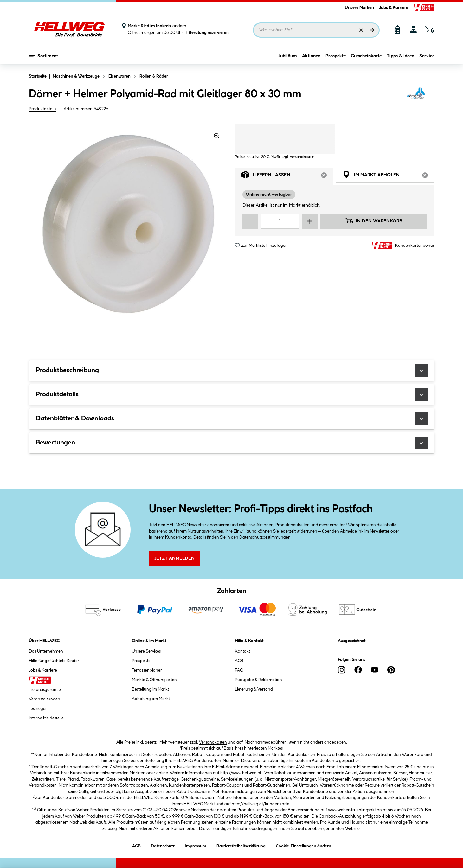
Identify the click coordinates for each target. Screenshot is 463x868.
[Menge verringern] (250, 221)
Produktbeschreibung (232, 371)
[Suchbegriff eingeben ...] (316, 30)
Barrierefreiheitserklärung (241, 845)
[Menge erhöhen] (310, 221)
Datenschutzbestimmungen (265, 537)
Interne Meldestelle (46, 718)
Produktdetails (42, 109)
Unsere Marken (359, 8)
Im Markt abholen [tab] (389, 176)
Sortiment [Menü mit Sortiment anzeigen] (44, 55)
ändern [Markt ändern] (179, 26)
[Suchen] (372, 30)
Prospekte (336, 56)
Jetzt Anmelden (174, 558)
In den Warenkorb (373, 220)
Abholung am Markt (151, 699)
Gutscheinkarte (366, 56)
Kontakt (242, 651)
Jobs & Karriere (394, 8)
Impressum (196, 845)
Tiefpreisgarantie (45, 690)
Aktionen (311, 56)
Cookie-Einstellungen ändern (303, 845)
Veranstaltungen (45, 699)
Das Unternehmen (46, 651)
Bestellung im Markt (150, 689)
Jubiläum (288, 56)
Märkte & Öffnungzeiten (154, 680)
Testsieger (38, 709)
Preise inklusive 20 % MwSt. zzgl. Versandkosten (275, 157)
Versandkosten (213, 742)
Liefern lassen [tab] (287, 176)
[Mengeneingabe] (280, 221)
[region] (129, 223)
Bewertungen (232, 443)
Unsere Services (146, 651)
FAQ (239, 670)
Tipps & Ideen (400, 56)
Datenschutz (163, 845)
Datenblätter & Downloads (232, 419)
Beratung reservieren (207, 32)
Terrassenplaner (147, 670)
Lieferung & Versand (254, 689)
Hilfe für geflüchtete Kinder (54, 661)
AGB (239, 661)
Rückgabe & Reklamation (258, 680)
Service (427, 56)
